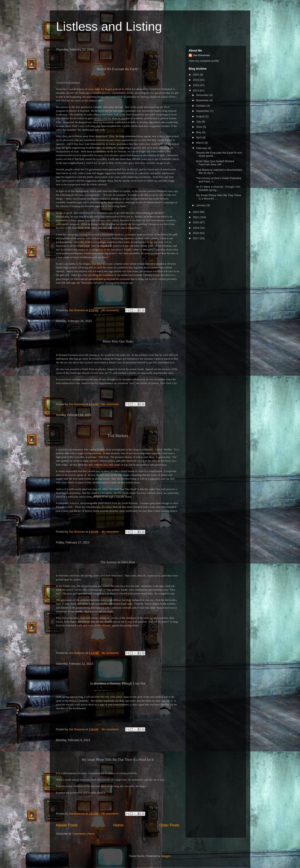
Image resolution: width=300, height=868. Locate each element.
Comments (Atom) (84, 834)
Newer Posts (67, 825)
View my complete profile (204, 61)
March (200, 143)
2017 (196, 238)
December (203, 95)
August (201, 116)
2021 (196, 217)
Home (119, 825)
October (201, 106)
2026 (196, 75)
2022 (196, 212)
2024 (196, 85)
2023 (196, 90)
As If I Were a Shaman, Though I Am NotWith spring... (218, 188)
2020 (196, 222)
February (202, 148)
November (203, 100)
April (199, 137)
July (199, 122)
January (201, 205)
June (200, 127)
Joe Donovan (201, 55)
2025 (196, 80)
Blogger (166, 856)
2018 (196, 233)
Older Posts (169, 825)
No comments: (111, 310)
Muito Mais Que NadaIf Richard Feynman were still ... (215, 163)
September (203, 111)
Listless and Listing (109, 26)
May (199, 132)
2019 (196, 228)
